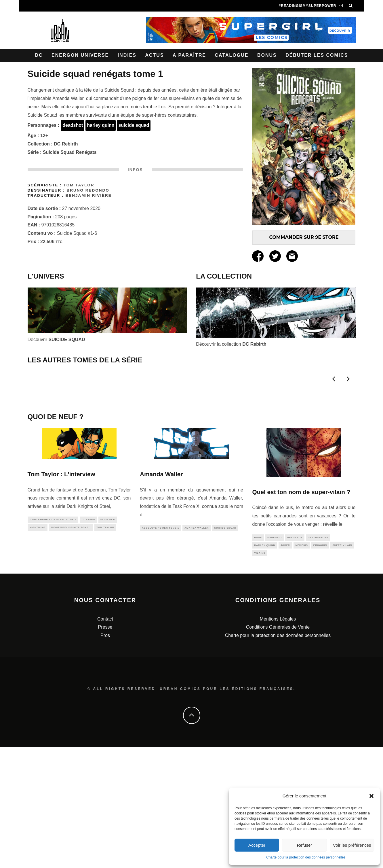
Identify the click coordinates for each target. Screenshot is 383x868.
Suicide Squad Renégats (70, 152)
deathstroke (318, 657)
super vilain (342, 665)
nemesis (302, 665)
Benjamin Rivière (88, 195)
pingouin (320, 665)
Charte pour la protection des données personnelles (306, 857)
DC (39, 55)
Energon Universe (80, 55)
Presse (105, 748)
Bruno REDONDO (88, 190)
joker (285, 665)
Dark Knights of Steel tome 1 (53, 639)
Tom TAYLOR (79, 185)
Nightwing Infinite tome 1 (71, 647)
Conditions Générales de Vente (278, 748)
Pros (105, 756)
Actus (154, 55)
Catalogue (231, 55)
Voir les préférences (352, 845)
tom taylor (105, 647)
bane (258, 657)
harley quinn (101, 125)
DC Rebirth (66, 144)
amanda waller (197, 647)
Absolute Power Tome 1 (160, 647)
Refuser (305, 845)
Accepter (257, 845)
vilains (260, 673)
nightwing (38, 647)
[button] (371, 796)
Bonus (267, 55)
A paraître (189, 55)
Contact (105, 740)
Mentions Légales (278, 740)
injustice (108, 639)
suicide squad (134, 125)
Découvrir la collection (231, 344)
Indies (127, 55)
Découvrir (56, 340)
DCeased (88, 639)
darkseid (275, 657)
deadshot (73, 125)
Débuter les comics (317, 55)
